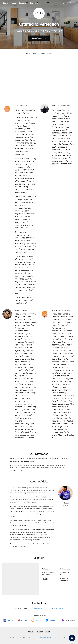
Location (23, 3)
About (13, 3)
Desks (28, 53)
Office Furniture (47, 53)
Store (5, 3)
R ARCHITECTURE (45, 638)
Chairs (36, 53)
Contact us (34, 3)
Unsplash (58, 638)
